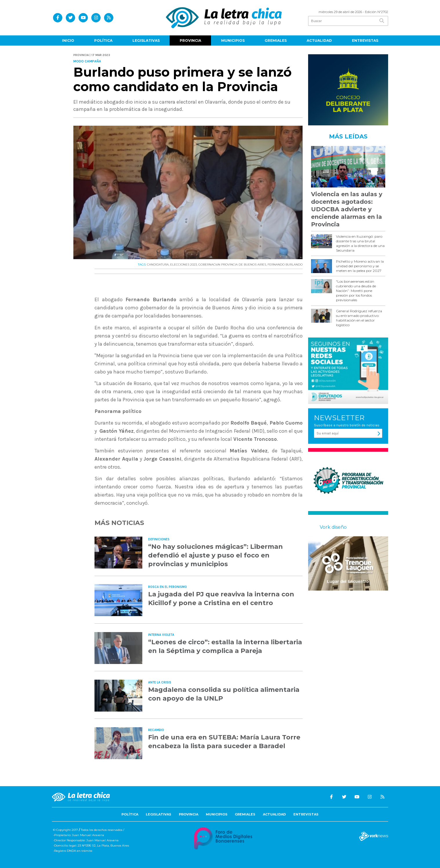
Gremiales (276, 40)
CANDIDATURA (158, 265)
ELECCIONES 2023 (183, 265)
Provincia (190, 40)
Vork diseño (333, 527)
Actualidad (319, 40)
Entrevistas (365, 40)
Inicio (68, 40)
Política (103, 40)
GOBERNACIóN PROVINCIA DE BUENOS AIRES (232, 265)
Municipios (233, 40)
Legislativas (146, 40)
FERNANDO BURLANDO (285, 265)
